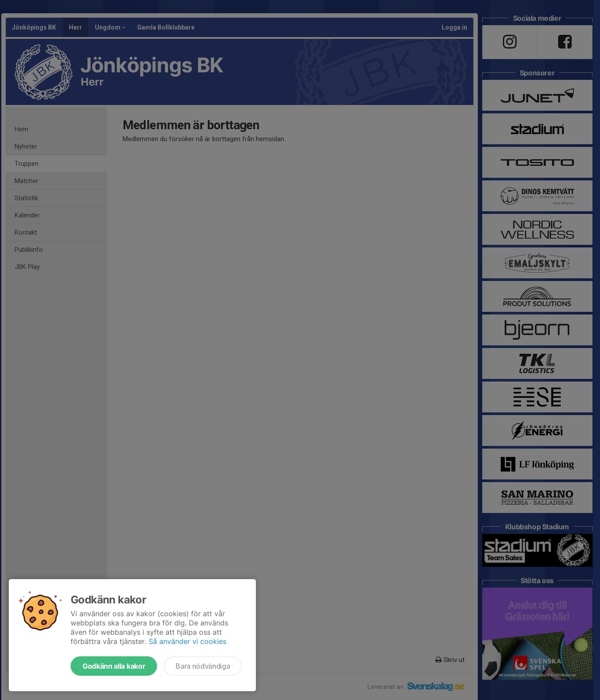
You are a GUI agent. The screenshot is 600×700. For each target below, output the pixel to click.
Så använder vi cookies (187, 641)
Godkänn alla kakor (114, 666)
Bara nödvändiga (203, 666)
